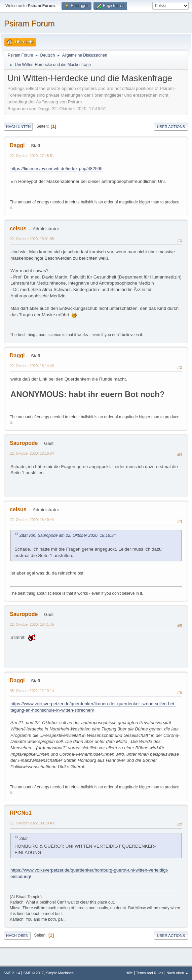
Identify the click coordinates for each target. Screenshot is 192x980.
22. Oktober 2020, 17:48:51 (32, 156)
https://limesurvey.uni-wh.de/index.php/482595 (56, 169)
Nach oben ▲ (178, 973)
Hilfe (129, 973)
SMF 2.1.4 (12, 973)
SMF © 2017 (34, 973)
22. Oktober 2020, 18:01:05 (32, 239)
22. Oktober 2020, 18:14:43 (32, 366)
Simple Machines (60, 973)
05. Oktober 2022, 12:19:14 (32, 691)
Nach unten (18, 127)
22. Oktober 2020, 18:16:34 (32, 453)
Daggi (17, 145)
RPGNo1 (21, 813)
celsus (18, 228)
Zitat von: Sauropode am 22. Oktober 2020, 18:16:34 (68, 535)
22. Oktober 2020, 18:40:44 (32, 520)
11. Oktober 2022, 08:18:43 (32, 823)
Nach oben (17, 936)
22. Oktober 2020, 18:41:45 (32, 624)
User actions (171, 127)
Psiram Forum (29, 23)
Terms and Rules (150, 973)
